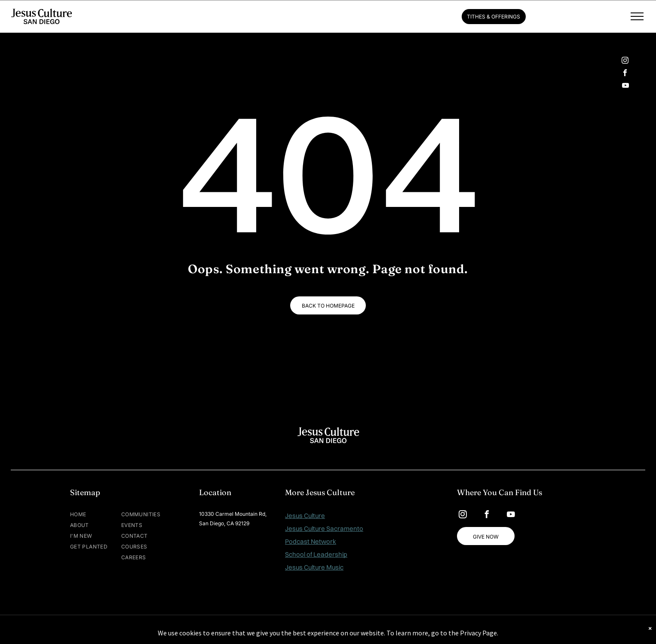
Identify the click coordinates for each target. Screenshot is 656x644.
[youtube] (625, 86)
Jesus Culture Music (314, 567)
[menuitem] (96, 514)
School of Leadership (316, 554)
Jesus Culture (305, 516)
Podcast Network (311, 541)
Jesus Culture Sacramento (324, 528)
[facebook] (625, 74)
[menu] (637, 16)
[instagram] (625, 61)
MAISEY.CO (355, 629)
